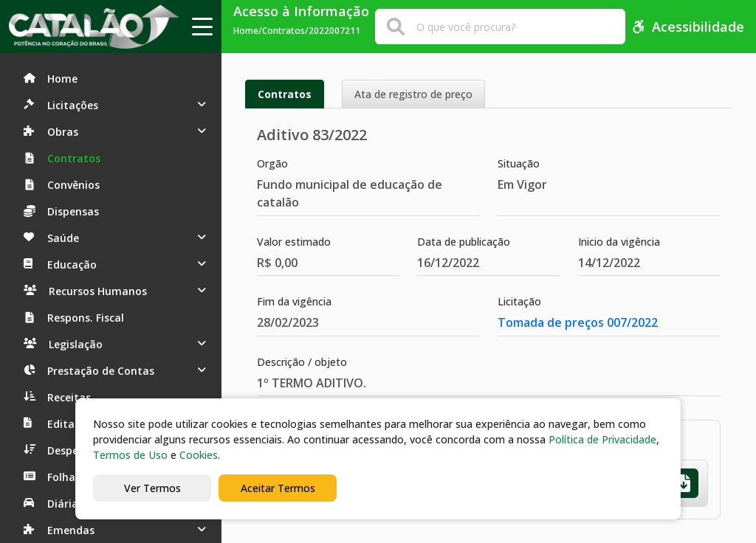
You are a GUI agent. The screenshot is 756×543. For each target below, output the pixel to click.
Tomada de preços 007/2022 (578, 322)
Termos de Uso (130, 455)
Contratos (285, 94)
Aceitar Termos (278, 488)
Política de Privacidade (602, 439)
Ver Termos (152, 488)
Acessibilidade (688, 27)
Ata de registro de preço (413, 94)
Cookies (199, 455)
